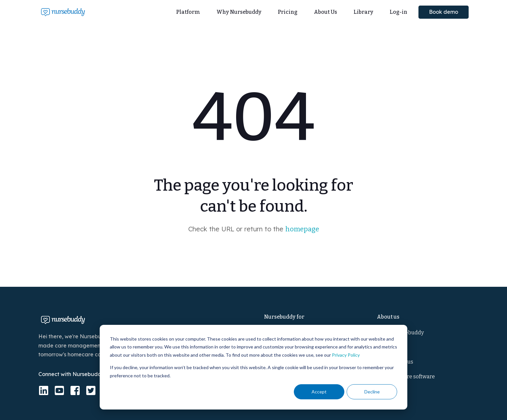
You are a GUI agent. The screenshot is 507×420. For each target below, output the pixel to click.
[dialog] (253, 367)
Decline (372, 392)
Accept (319, 392)
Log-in (398, 12)
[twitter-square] (91, 390)
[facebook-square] (75, 390)
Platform (188, 12)
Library (363, 12)
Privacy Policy (346, 355)
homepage (302, 229)
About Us (325, 12)
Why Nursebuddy (239, 12)
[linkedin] (44, 390)
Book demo (444, 12)
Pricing (288, 12)
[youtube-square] (59, 390)
